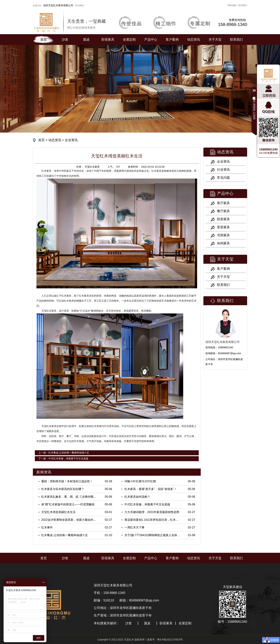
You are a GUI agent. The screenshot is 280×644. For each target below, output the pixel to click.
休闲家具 (223, 243)
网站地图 (232, 5)
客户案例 (172, 40)
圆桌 (86, 40)
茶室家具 (223, 227)
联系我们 (243, 5)
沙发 (65, 40)
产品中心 (151, 40)
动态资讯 (194, 40)
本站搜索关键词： (107, 623)
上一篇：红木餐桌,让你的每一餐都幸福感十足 (64, 453)
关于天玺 (215, 40)
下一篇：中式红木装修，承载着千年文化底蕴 (63, 458)
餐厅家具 (223, 211)
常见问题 (223, 178)
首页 (44, 40)
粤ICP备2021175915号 (170, 640)
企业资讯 (71, 140)
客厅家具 (223, 203)
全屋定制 (129, 40)
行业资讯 (223, 170)
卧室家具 (108, 40)
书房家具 (223, 235)
